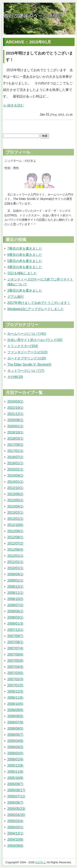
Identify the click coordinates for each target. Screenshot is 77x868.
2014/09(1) (15, 476)
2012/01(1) (15, 556)
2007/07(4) (15, 648)
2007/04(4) (15, 667)
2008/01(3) (15, 624)
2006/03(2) (15, 747)
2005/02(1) (15, 827)
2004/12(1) (15, 833)
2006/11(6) (15, 698)
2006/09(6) (15, 710)
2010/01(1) (15, 568)
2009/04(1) (15, 574)
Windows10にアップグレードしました (36, 309)
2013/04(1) (15, 506)
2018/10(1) (15, 432)
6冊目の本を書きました (25, 255)
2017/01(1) (15, 451)
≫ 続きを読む (13, 105)
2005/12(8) (15, 765)
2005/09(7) (15, 784)
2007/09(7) (15, 636)
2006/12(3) (15, 691)
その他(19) (15, 377)
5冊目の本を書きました (25, 261)
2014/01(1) (15, 482)
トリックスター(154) (23, 346)
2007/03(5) (15, 673)
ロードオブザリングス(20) (27, 358)
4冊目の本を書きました (25, 267)
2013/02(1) (15, 513)
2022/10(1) (15, 408)
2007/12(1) (15, 630)
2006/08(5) (15, 716)
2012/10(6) (15, 525)
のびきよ (41, 862)
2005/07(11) (16, 796)
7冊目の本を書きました (25, 249)
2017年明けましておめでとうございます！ (39, 303)
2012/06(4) (15, 550)
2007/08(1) (15, 642)
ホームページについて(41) (27, 334)
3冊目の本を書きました (25, 290)
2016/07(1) (15, 457)
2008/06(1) (15, 611)
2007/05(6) (15, 661)
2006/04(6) (15, 741)
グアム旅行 (16, 297)
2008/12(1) (15, 587)
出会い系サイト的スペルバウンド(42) (35, 340)
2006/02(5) (15, 753)
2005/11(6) (15, 772)
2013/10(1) (15, 488)
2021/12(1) (15, 414)
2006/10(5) (15, 704)
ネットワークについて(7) (26, 371)
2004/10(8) (15, 840)
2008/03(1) (15, 617)
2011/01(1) (15, 562)
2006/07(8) (15, 722)
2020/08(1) (15, 420)
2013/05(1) (15, 500)
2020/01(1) (15, 426)
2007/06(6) (15, 654)
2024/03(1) (15, 402)
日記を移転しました (22, 273)
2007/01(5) (15, 685)
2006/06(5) (15, 728)
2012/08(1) (15, 537)
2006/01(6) (15, 759)
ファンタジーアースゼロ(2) (28, 352)
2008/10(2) (15, 599)
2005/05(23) (16, 809)
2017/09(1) (15, 445)
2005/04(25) (16, 815)
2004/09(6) (15, 846)
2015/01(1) (15, 469)
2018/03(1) (15, 439)
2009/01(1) (15, 580)
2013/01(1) (15, 519)
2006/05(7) (15, 735)
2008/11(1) (15, 593)
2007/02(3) (15, 679)
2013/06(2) (15, 494)
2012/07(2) (15, 543)
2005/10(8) (15, 778)
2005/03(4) (15, 821)
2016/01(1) (15, 463)
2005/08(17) (16, 790)
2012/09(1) (15, 531)
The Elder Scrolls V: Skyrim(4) (29, 364)
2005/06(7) (15, 803)
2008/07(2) (15, 605)
